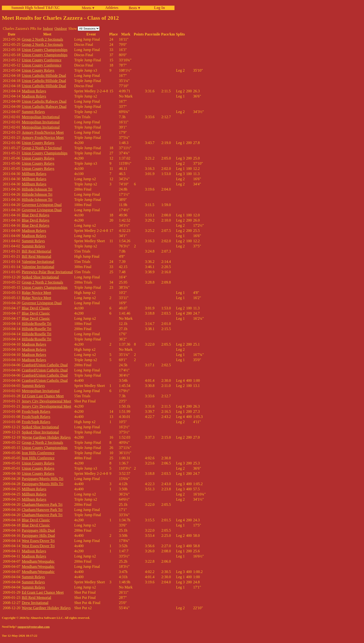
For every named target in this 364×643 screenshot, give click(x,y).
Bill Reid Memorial (37, 251)
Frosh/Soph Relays (36, 411)
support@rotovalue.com (33, 627)
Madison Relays (34, 91)
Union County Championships (45, 50)
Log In (159, 8)
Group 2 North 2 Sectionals (43, 39)
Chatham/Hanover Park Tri (42, 505)
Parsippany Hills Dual (38, 530)
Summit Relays (33, 112)
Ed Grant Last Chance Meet (43, 396)
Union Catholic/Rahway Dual (44, 101)
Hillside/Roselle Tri (37, 324)
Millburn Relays (34, 174)
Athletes (112, 8)
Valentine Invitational (38, 262)
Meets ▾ (88, 8)
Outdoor (61, 29)
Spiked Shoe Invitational (40, 277)
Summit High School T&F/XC (35, 8)
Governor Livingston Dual (42, 205)
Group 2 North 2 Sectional (42, 148)
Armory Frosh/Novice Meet (43, 132)
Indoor (48, 29)
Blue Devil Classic (36, 308)
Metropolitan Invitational (41, 117)
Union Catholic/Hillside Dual (44, 76)
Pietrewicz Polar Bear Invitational (47, 272)
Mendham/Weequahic (38, 561)
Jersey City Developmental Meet (46, 401)
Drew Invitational (35, 603)
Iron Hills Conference (38, 453)
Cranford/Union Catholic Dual (45, 365)
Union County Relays (38, 70)
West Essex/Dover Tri (38, 541)
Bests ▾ (134, 8)
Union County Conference (42, 60)
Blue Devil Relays (36, 215)
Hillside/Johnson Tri (37, 189)
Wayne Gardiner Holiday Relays (46, 437)
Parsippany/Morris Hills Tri (43, 479)
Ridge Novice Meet (37, 293)
